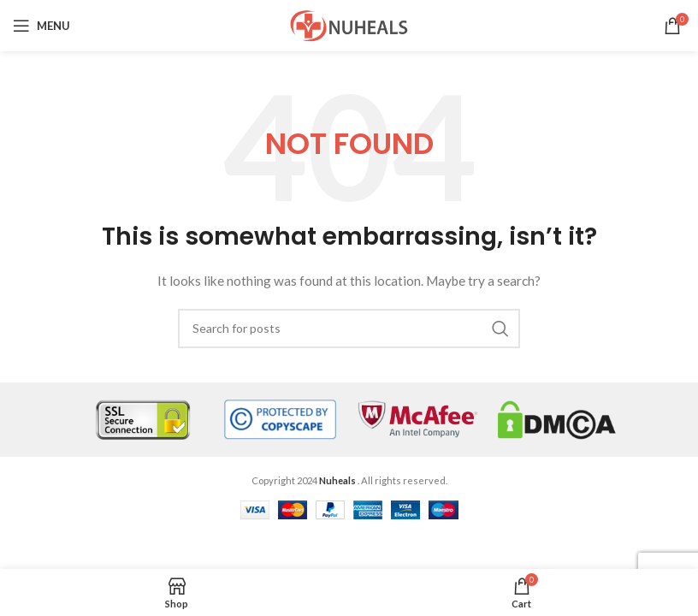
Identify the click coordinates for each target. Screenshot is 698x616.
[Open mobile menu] (41, 26)
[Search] (349, 329)
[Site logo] (349, 24)
